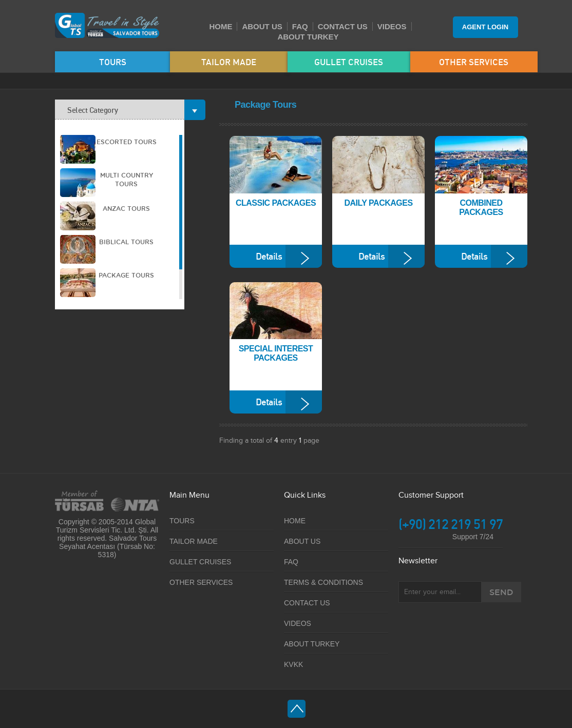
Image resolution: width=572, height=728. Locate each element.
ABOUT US (262, 26)
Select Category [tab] (126, 110)
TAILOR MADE (229, 62)
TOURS (113, 62)
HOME (221, 26)
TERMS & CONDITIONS (323, 582)
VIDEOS (392, 26)
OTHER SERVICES (474, 62)
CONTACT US (343, 26)
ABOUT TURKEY (308, 37)
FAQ (300, 26)
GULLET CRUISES (349, 62)
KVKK (293, 664)
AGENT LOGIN (485, 27)
